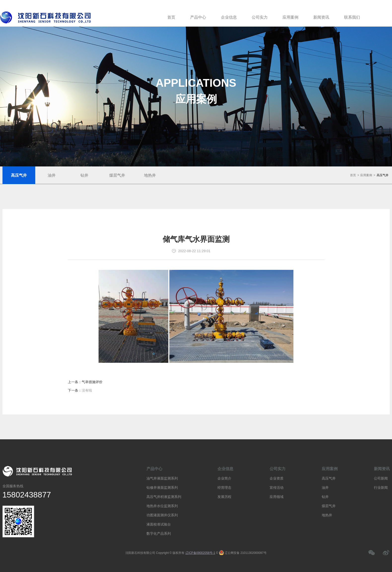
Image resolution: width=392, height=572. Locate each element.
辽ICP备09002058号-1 (200, 553)
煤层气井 (329, 506)
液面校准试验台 (159, 524)
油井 (325, 488)
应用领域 (277, 497)
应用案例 (290, 17)
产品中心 (198, 17)
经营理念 (224, 488)
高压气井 (383, 175)
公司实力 (260, 17)
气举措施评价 (92, 382)
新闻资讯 (321, 17)
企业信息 (229, 17)
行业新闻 (381, 488)
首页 (171, 17)
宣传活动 (277, 488)
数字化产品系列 (159, 533)
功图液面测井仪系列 (162, 515)
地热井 (327, 515)
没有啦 (87, 390)
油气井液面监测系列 (162, 478)
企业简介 (224, 478)
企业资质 (277, 478)
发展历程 (224, 497)
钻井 (325, 497)
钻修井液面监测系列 (162, 488)
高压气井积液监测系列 (164, 497)
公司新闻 (381, 478)
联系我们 (352, 17)
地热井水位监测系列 (162, 506)
